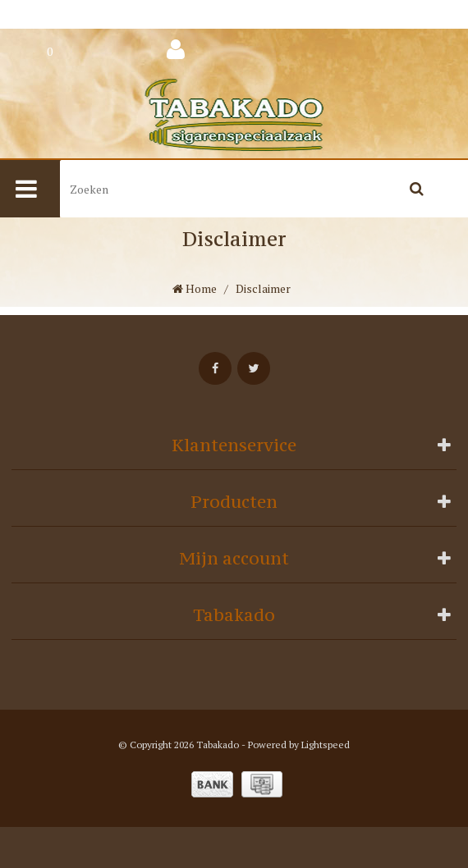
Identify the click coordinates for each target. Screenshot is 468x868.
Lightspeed (326, 745)
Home (195, 288)
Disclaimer (263, 288)
